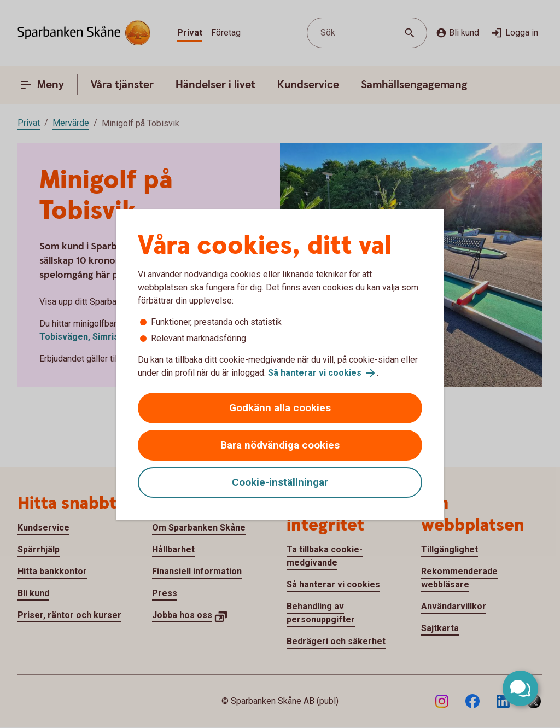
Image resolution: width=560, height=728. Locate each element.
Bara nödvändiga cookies (280, 445)
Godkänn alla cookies (280, 408)
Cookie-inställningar (280, 482)
